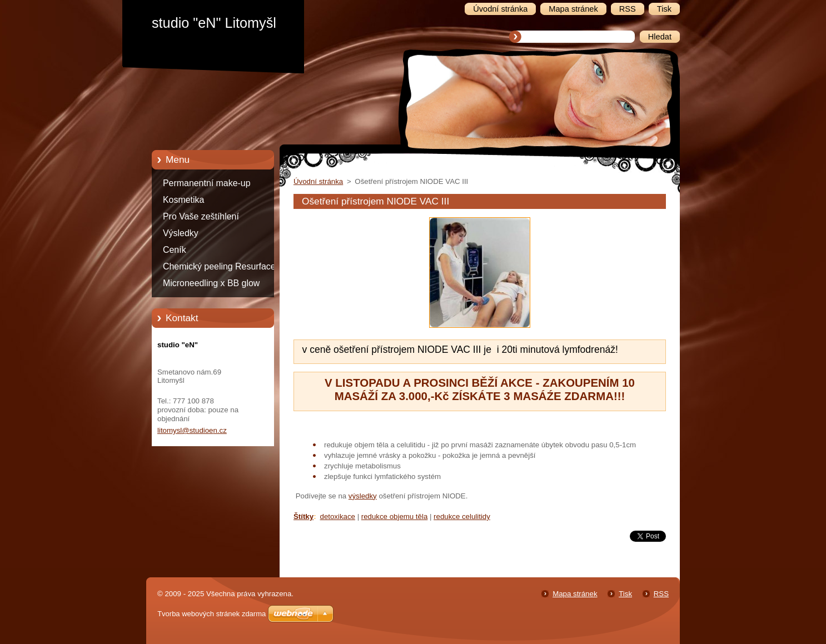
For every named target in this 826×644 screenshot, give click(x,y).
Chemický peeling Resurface (219, 266)
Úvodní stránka (318, 181)
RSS (661, 594)
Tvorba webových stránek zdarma (212, 614)
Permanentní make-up (207, 183)
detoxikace (338, 516)
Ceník (175, 250)
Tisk (625, 594)
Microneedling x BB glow (211, 283)
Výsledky (181, 233)
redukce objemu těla (394, 516)
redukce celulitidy (462, 516)
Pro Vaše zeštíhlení (201, 216)
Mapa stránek (575, 594)
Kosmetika (183, 200)
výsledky (363, 496)
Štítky (303, 516)
